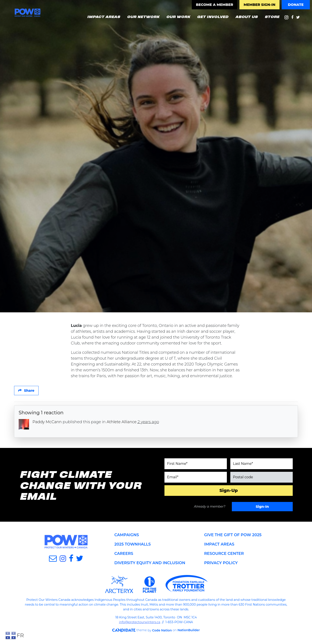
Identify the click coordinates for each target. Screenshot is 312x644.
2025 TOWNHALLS (133, 545)
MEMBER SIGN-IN (259, 5)
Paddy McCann (47, 423)
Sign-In (262, 507)
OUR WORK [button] (178, 16)
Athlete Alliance (122, 423)
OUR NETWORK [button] (145, 16)
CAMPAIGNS (127, 536)
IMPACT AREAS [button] (104, 16)
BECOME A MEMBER (214, 5)
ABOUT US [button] (246, 16)
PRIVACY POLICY (221, 564)
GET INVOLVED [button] (213, 16)
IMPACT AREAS (219, 545)
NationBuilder (187, 631)
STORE (272, 16)
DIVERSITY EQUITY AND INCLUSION (150, 564)
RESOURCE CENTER (224, 554)
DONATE (296, 5)
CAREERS (124, 554)
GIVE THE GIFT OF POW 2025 (233, 536)
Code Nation (160, 631)
